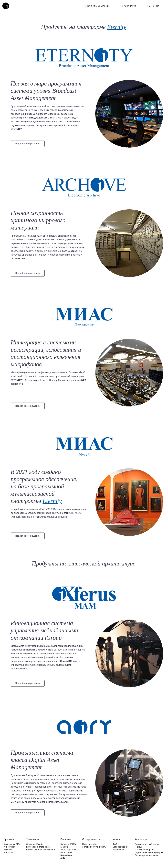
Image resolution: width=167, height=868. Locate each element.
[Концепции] (147, 839)
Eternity (117, 27)
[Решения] (153, 6)
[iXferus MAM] (69, 855)
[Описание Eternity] (42, 844)
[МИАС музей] (69, 852)
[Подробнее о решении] (28, 144)
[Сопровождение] (121, 847)
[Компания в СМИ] (12, 844)
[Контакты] (12, 852)
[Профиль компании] (98, 6)
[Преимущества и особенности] (42, 850)
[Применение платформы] (42, 847)
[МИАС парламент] (70, 850)
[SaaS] (121, 844)
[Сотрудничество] (94, 839)
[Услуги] (121, 839)
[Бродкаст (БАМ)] (69, 844)
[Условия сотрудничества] (95, 847)
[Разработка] (121, 850)
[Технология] (129, 6)
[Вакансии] (12, 850)
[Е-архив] (69, 847)
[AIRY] (69, 858)
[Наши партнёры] (95, 844)
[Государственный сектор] (150, 844)
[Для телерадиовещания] (150, 855)
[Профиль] (12, 839)
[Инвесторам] (12, 847)
